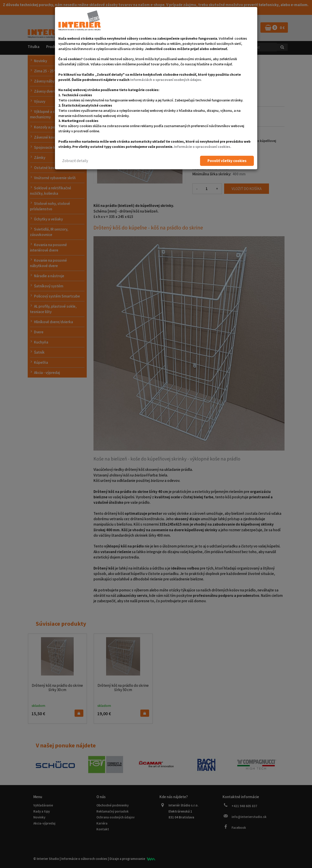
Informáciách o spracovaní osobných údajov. (167, 80)
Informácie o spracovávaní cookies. (203, 147)
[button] (75, 161)
